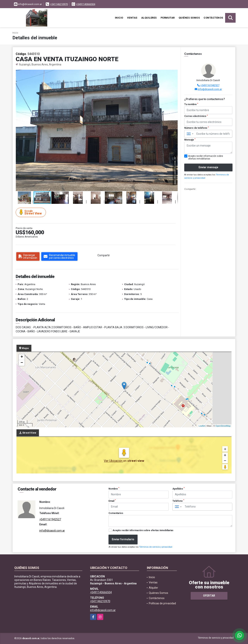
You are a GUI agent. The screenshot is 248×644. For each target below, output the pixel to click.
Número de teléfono (197, 128)
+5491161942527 (210, 85)
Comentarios (116, 513)
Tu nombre (191, 104)
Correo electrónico (196, 116)
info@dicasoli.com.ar (210, 89)
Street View (31, 212)
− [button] (22, 363)
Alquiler (153, 588)
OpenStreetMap (223, 426)
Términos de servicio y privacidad (156, 547)
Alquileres (149, 18)
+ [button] (22, 357)
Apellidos (179, 489)
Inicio (119, 18)
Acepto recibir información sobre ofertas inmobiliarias (143, 530)
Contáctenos (213, 18)
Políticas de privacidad (162, 603)
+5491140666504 (86, 4)
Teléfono (178, 501)
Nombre (114, 489)
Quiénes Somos (189, 18)
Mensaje (190, 140)
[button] (174, 73)
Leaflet (202, 426)
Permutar (168, 18)
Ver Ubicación (114, 461)
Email (112, 501)
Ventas (132, 18)
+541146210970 (59, 4)
